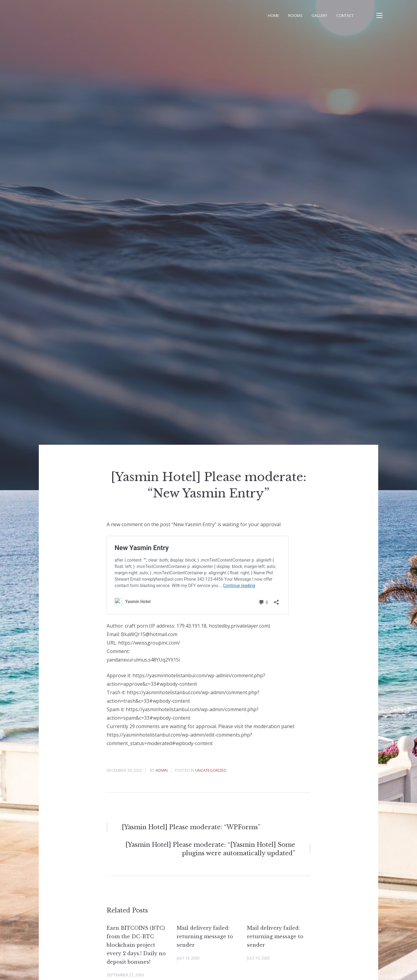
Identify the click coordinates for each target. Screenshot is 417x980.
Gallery (319, 15)
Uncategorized (211, 770)
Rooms (295, 15)
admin (162, 770)
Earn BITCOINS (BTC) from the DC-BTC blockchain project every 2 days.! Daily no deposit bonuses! (136, 945)
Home (274, 15)
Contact (345, 15)
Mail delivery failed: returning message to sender (205, 936)
